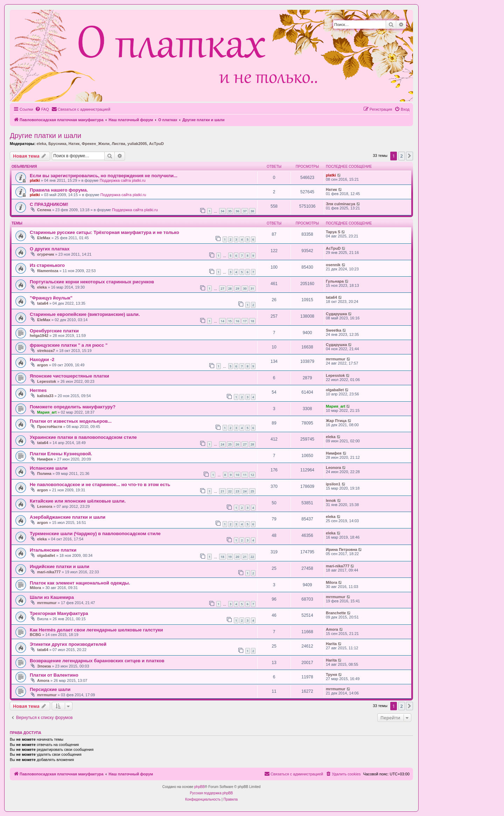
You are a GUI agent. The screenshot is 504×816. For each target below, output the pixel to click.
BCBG (35, 635)
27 (222, 288)
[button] (409, 156)
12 (252, 475)
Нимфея (45, 459)
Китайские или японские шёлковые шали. (78, 501)
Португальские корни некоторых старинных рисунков (92, 282)
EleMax (44, 238)
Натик (74, 144)
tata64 (43, 303)
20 (237, 557)
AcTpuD (156, 144)
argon (43, 365)
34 (222, 211)
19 (230, 557)
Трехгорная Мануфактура (59, 613)
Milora (35, 588)
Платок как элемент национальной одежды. (80, 583)
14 (222, 321)
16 (237, 321)
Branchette (336, 613)
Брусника (57, 144)
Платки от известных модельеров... (71, 421)
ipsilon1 (333, 484)
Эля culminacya (341, 204)
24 (222, 444)
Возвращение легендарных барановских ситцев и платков (97, 661)
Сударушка (336, 314)
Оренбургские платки (54, 331)
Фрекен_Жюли (96, 144)
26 (237, 444)
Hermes (38, 390)
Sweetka (334, 330)
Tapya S (333, 232)
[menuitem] (42, 109)
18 (252, 321)
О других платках (50, 249)
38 (252, 211)
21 (222, 491)
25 (230, 444)
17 (245, 321)
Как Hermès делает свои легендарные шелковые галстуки (96, 630)
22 (230, 491)
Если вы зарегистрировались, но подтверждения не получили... (104, 176)
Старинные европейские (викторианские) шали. (85, 314)
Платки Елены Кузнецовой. (61, 454)
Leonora (333, 468)
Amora (332, 629)
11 (245, 475)
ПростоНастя (50, 427)
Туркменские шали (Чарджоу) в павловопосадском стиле (95, 534)
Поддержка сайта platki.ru (123, 180)
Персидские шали (50, 689)
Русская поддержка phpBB (211, 793)
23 (237, 491)
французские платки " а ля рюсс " (69, 345)
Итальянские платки (53, 550)
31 (252, 288)
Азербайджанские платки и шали (68, 517)
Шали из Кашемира (52, 597)
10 (237, 475)
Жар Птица (336, 421)
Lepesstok (47, 381)
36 (237, 211)
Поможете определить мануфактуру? (73, 407)
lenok (331, 500)
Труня (331, 675)
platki (35, 180)
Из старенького (47, 265)
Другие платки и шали (45, 136)
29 (237, 288)
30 (245, 288)
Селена (44, 210)
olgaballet (335, 390)
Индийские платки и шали (59, 566)
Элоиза (44, 666)
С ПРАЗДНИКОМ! (49, 204)
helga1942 (39, 336)
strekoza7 (46, 351)
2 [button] (402, 156)
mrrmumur (336, 359)
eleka (41, 144)
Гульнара (335, 281)
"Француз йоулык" (51, 298)
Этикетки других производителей (68, 644)
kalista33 (45, 396)
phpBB (199, 787)
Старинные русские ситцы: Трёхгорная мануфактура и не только (104, 232)
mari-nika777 (49, 572)
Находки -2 (42, 359)
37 (245, 211)
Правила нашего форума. (59, 190)
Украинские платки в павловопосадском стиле (83, 437)
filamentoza (48, 271)
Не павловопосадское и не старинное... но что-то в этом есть (100, 485)
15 (230, 321)
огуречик (46, 254)
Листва (118, 144)
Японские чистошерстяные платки (69, 376)
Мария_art (47, 412)
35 (230, 211)
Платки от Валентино (54, 675)
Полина (44, 473)
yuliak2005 (137, 144)
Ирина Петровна (341, 549)
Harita (331, 644)
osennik (333, 265)
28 (230, 288)
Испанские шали (49, 468)
